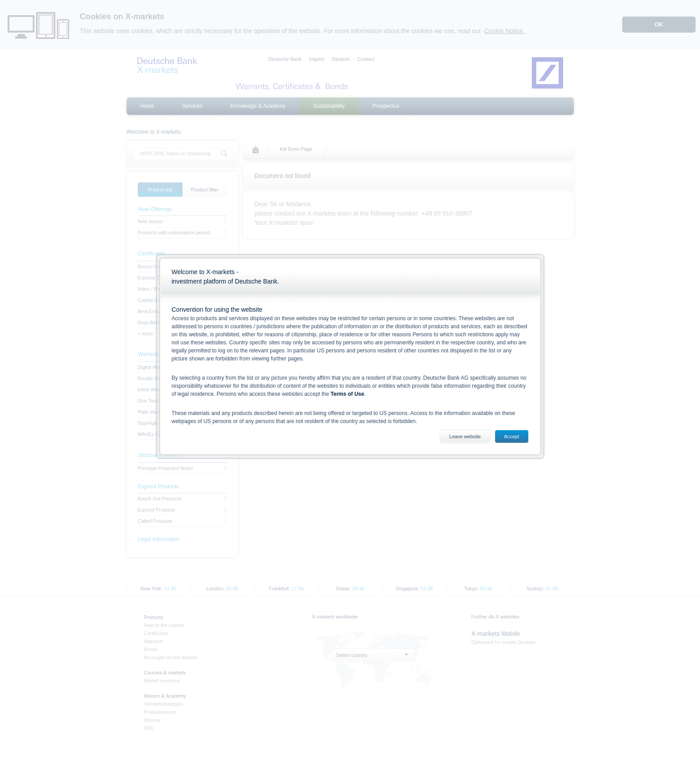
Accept (512, 436)
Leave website (465, 436)
